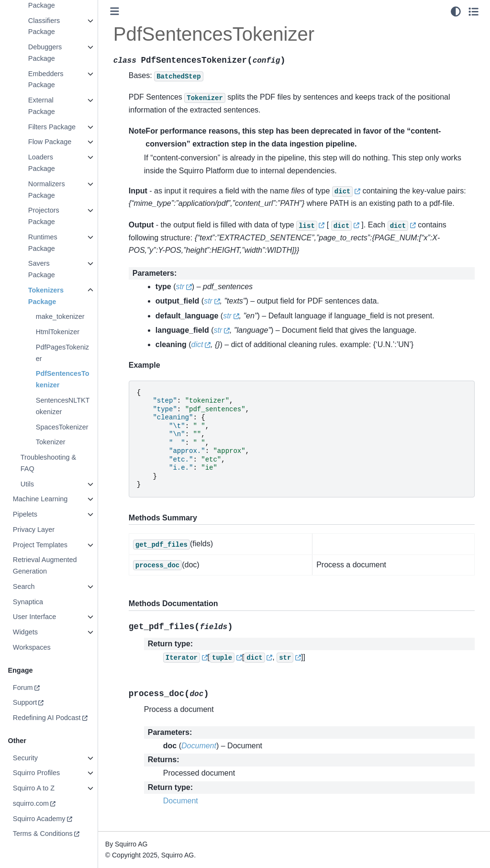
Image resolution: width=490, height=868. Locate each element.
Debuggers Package (45, 53)
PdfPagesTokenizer (62, 353)
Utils (27, 484)
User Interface (34, 617)
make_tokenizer (60, 316)
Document (181, 801)
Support (24, 702)
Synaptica (28, 602)
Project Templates (40, 545)
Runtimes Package (42, 243)
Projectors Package (43, 216)
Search (23, 586)
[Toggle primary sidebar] (115, 11)
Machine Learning (40, 499)
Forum (22, 688)
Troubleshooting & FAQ (48, 463)
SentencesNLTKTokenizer (62, 406)
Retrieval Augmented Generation (45, 565)
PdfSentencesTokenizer (62, 379)
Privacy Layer (33, 530)
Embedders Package (45, 79)
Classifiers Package (44, 26)
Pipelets (25, 514)
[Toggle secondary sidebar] (473, 11)
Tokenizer (50, 442)
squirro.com (30, 803)
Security (25, 758)
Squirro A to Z (33, 788)
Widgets (25, 632)
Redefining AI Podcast (46, 718)
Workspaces (31, 647)
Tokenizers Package (45, 296)
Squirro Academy (39, 819)
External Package (41, 106)
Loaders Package (41, 163)
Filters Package (51, 127)
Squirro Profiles (36, 773)
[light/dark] (456, 11)
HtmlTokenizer (57, 332)
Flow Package (49, 142)
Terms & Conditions (42, 834)
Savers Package (41, 269)
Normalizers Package (46, 190)
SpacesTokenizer (62, 427)
